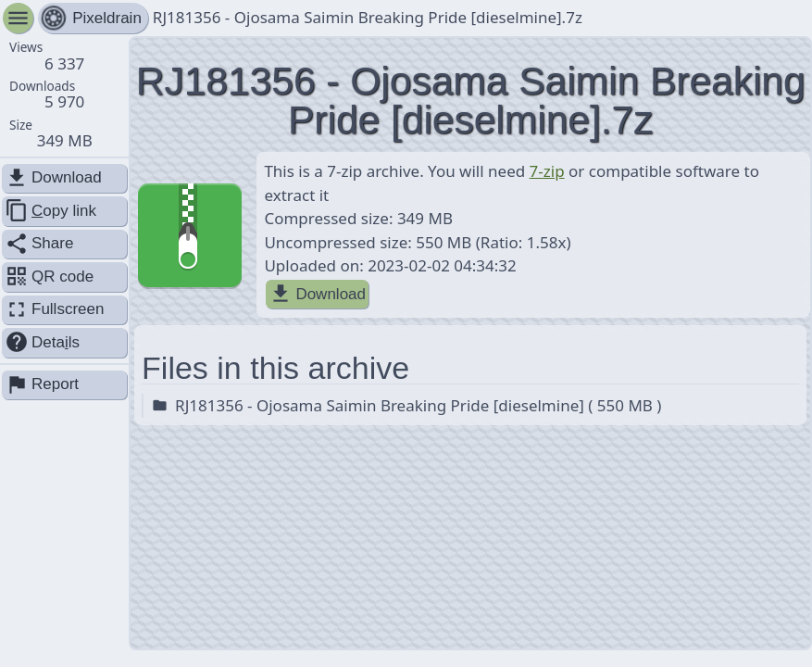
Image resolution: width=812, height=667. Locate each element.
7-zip (547, 171)
